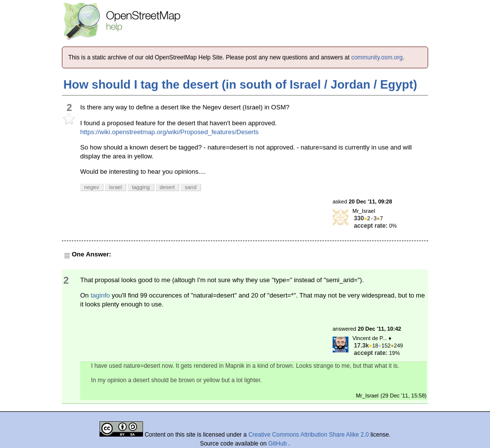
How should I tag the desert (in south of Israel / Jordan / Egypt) (240, 84)
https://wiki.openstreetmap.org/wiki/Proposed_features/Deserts (170, 132)
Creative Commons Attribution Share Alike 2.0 (309, 435)
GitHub (278, 444)
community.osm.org (377, 57)
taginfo (100, 295)
